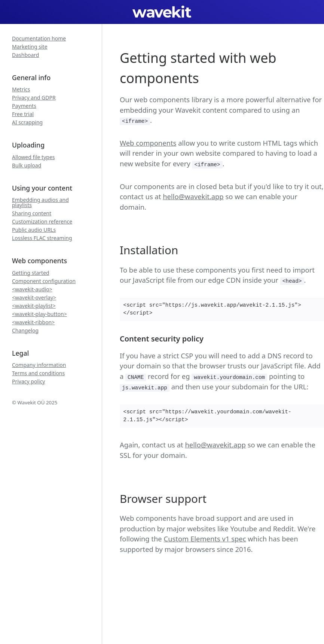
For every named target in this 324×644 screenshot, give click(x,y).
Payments (24, 106)
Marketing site (30, 47)
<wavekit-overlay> (34, 298)
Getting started (31, 273)
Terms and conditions (38, 373)
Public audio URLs (34, 230)
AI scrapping (27, 122)
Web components (148, 143)
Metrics (21, 89)
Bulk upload (27, 165)
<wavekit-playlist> (34, 306)
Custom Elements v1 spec (205, 539)
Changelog (25, 331)
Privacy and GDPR (34, 98)
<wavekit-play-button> (39, 314)
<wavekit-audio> (32, 289)
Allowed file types (33, 157)
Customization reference (42, 222)
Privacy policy (29, 382)
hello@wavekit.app (193, 196)
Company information (39, 365)
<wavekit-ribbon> (33, 322)
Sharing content (32, 213)
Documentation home (39, 39)
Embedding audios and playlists (40, 203)
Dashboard (25, 55)
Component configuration (44, 281)
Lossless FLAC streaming (42, 238)
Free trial (23, 114)
